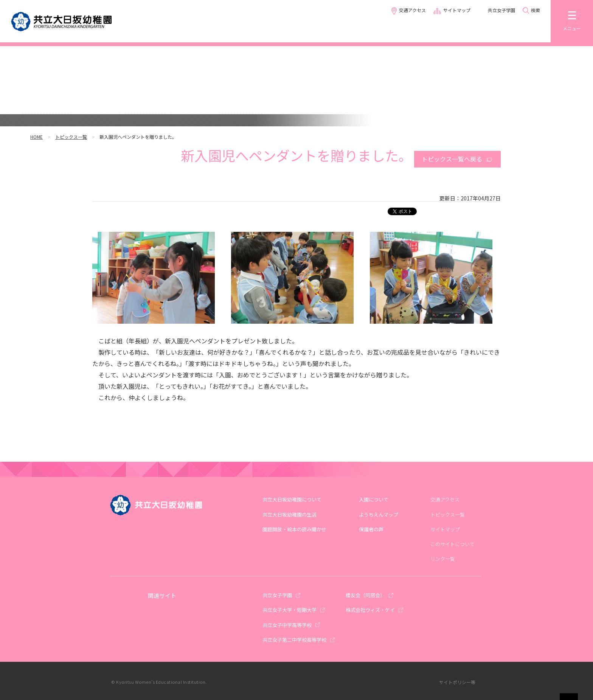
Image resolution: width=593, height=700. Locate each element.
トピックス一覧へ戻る (452, 159)
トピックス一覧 (71, 137)
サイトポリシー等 (457, 682)
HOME (36, 137)
